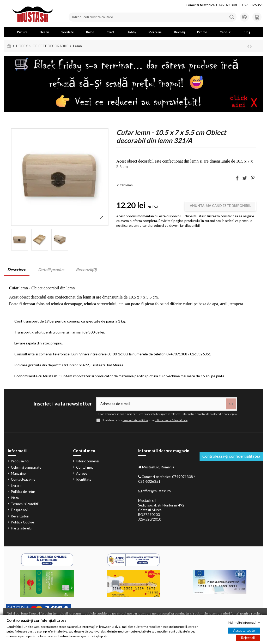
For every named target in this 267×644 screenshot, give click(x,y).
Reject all (248, 638)
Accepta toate (244, 630)
